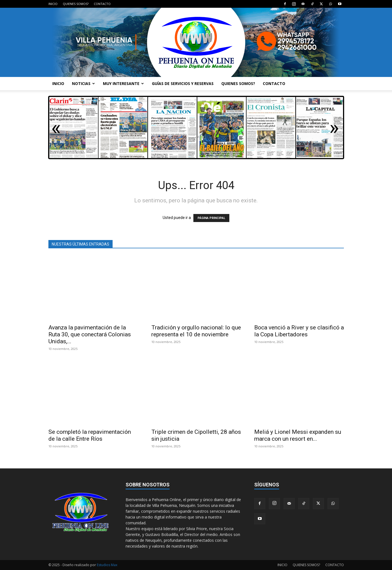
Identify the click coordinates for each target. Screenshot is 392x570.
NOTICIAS (83, 83)
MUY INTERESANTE (123, 83)
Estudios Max (107, 565)
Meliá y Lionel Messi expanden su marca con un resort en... (298, 435)
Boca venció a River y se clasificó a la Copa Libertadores (299, 331)
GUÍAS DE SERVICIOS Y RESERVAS (183, 83)
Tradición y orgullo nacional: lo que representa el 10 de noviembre (196, 331)
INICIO (53, 4)
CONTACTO (102, 4)
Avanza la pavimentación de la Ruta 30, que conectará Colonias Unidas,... (90, 334)
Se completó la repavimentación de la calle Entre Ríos (90, 435)
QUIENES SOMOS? (76, 4)
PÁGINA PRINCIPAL (211, 218)
